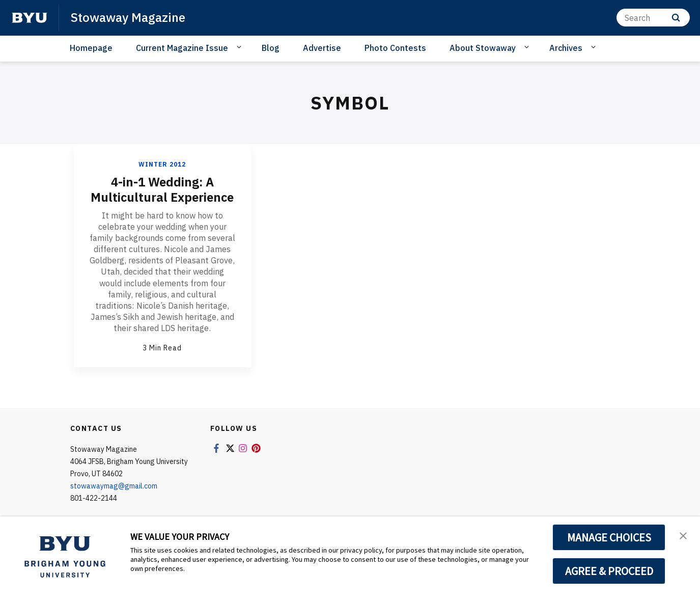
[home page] (30, 18)
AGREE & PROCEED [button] (609, 571)
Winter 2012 (162, 164)
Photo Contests (395, 48)
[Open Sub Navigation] (241, 47)
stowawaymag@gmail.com (114, 486)
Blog (271, 48)
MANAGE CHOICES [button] (609, 537)
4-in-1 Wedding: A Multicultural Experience (162, 189)
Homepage (91, 48)
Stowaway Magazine (128, 17)
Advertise (322, 48)
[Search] (653, 18)
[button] (683, 535)
